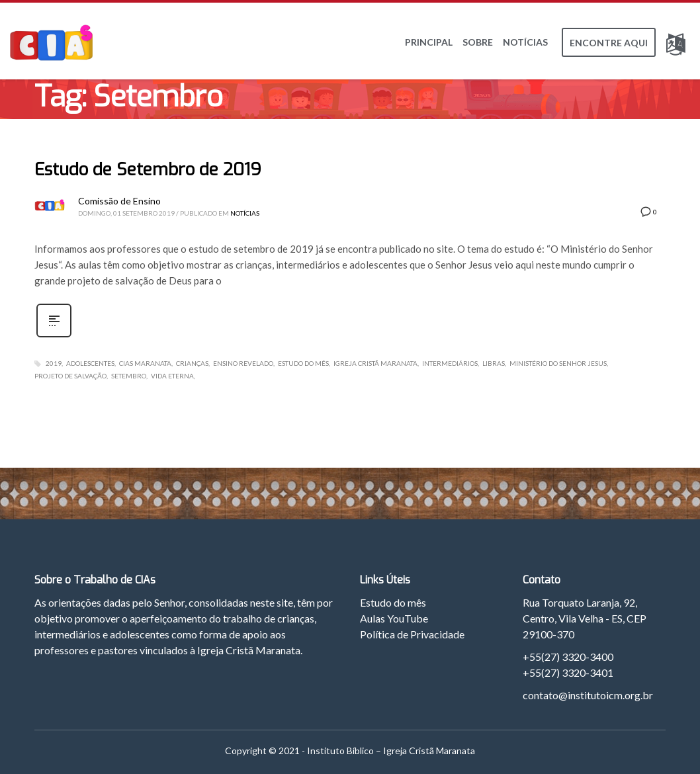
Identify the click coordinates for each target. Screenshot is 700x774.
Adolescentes (90, 363)
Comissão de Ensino (119, 201)
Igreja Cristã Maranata (375, 363)
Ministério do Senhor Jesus (558, 363)
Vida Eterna (172, 376)
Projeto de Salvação (70, 376)
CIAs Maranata (145, 363)
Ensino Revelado (243, 363)
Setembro (129, 376)
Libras (494, 363)
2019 (54, 363)
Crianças (192, 363)
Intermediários (450, 363)
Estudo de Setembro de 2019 (148, 170)
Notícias (245, 213)
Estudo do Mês (303, 363)
